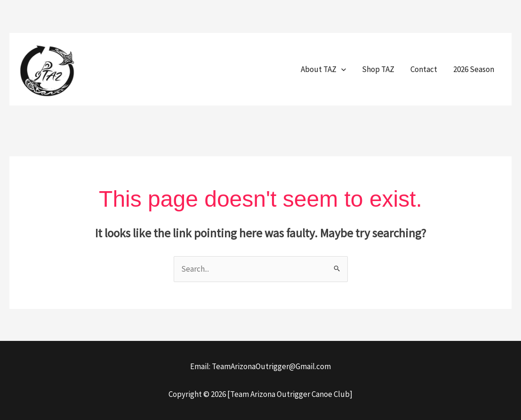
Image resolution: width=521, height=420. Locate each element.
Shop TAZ (378, 69)
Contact (424, 69)
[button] (341, 69)
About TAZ (323, 69)
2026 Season (474, 69)
